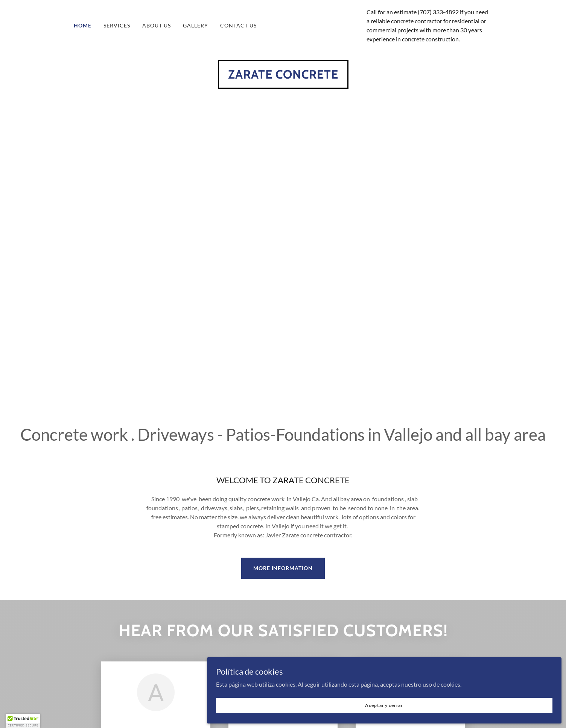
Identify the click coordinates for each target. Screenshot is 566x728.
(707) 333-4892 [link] (438, 12)
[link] (283, 76)
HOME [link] (83, 25)
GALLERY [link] (196, 25)
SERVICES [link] (117, 25)
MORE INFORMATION (283, 568)
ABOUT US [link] (157, 25)
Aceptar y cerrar (482, 701)
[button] (23, 721)
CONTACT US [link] (238, 25)
